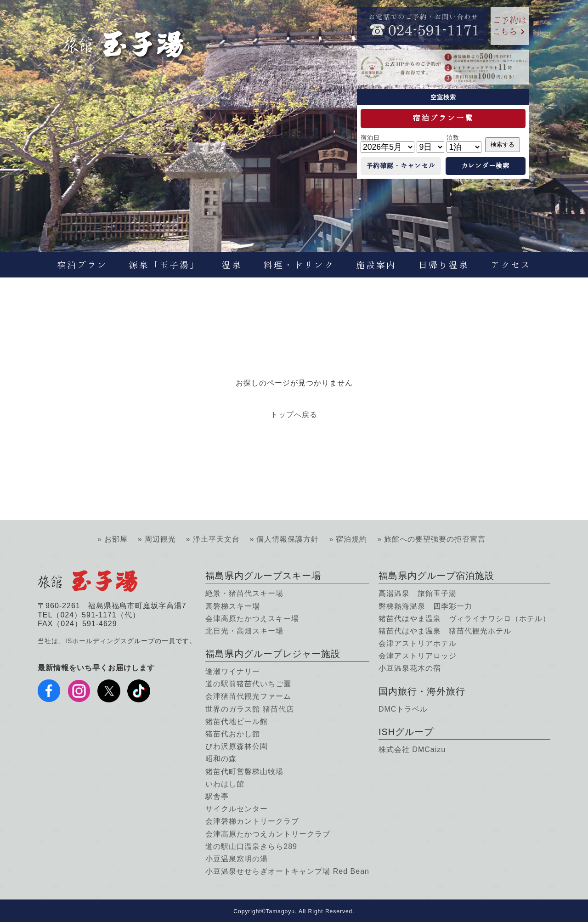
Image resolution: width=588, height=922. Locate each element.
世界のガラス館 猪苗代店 (249, 709)
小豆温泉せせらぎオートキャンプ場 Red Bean (287, 871)
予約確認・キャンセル (401, 166)
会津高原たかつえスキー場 (252, 619)
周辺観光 (160, 539)
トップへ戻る (294, 415)
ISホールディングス (96, 641)
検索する (503, 144)
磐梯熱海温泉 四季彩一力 (425, 606)
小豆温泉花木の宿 (410, 668)
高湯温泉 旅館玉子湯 (418, 593)
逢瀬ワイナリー (233, 671)
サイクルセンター (237, 809)
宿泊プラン (82, 265)
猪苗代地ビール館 (237, 721)
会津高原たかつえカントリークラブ (268, 834)
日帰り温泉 (444, 265)
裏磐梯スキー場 (233, 606)
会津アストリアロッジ (418, 656)
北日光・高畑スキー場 (244, 631)
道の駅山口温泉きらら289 (251, 846)
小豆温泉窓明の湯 (237, 859)
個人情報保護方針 (288, 539)
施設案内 (376, 265)
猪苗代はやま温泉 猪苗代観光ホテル (445, 631)
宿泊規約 (351, 539)
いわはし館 (225, 784)
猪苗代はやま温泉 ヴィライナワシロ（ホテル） (464, 619)
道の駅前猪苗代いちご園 (248, 684)
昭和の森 (221, 759)
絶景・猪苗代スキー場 (244, 593)
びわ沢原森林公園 (237, 746)
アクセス (511, 265)
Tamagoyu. (282, 911)
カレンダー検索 (485, 166)
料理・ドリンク (299, 265)
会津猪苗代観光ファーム (248, 696)
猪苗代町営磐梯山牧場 (244, 772)
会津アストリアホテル (418, 643)
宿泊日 (370, 138)
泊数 (453, 138)
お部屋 (116, 539)
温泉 (232, 265)
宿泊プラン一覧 (443, 118)
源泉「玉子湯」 (164, 265)
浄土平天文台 (216, 539)
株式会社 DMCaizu (412, 749)
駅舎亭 (217, 796)
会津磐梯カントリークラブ (252, 821)
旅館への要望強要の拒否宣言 (435, 539)
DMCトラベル (403, 709)
